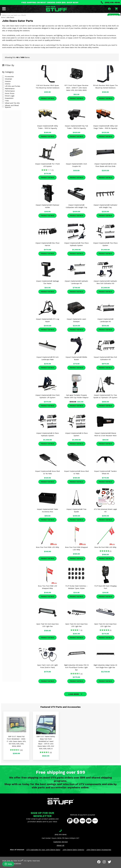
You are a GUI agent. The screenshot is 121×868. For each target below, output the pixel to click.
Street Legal (8, 100)
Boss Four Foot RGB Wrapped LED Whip (76, 552)
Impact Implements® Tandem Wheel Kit (105, 476)
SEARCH (113, 16)
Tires (5, 104)
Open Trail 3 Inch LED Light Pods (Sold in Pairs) (47, 670)
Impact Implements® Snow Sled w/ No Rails (47, 476)
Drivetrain (7, 83)
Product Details (47, 102)
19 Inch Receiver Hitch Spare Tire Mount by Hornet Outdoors (105, 90)
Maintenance (8, 92)
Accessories (8, 80)
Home (3, 21)
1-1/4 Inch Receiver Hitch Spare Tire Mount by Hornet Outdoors (48, 90)
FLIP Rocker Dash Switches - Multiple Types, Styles (76, 591)
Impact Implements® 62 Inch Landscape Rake (48, 362)
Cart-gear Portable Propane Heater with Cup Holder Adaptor (76, 400)
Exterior (6, 85)
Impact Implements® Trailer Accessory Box (48, 514)
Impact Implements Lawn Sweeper (76, 324)
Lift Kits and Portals (11, 90)
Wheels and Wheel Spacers (14, 109)
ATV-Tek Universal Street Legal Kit (105, 514)
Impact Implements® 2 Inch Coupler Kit (76, 169)
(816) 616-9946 (110, 2)
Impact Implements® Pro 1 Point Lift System (47, 169)
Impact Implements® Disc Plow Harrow (47, 248)
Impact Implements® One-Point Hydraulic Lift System (48, 400)
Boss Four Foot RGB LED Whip (48, 551)
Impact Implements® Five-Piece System (105, 248)
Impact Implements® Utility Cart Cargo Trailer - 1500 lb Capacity (105, 131)
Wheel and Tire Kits (11, 107)
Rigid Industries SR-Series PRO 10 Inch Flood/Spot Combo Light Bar (76, 671)
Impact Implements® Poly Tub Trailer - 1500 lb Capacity (76, 131)
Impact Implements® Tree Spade (76, 514)
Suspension (8, 102)
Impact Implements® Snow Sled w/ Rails (76, 476)
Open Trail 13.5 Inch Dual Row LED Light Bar (48, 629)
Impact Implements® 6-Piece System (76, 438)
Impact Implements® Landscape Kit (105, 324)
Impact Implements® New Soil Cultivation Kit (105, 362)
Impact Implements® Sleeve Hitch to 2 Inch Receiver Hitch (105, 438)
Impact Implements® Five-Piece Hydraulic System (76, 248)
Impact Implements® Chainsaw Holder (47, 210)
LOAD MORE (74, 698)
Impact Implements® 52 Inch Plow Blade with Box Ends (105, 169)
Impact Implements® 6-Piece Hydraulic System (48, 438)
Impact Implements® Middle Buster (76, 362)
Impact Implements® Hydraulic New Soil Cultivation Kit (105, 286)
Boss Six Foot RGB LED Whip (105, 551)
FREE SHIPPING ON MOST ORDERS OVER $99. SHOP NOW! (50, 2)
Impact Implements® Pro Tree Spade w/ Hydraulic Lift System (105, 400)
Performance (8, 95)
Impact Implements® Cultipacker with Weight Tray (76, 210)
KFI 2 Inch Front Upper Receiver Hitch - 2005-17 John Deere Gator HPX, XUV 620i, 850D (76, 92)
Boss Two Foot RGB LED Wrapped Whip (48, 591)
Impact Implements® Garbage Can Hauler (48, 286)
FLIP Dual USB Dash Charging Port (105, 591)
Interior (6, 88)
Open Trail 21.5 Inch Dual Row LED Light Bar (76, 629)
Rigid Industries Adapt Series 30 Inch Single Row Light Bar (105, 670)
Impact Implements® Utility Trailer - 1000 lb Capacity (48, 131)
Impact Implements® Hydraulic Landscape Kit (76, 286)
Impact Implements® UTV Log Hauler (47, 324)
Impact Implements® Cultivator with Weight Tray (105, 210)
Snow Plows (8, 97)
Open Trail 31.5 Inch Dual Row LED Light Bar (105, 629)
